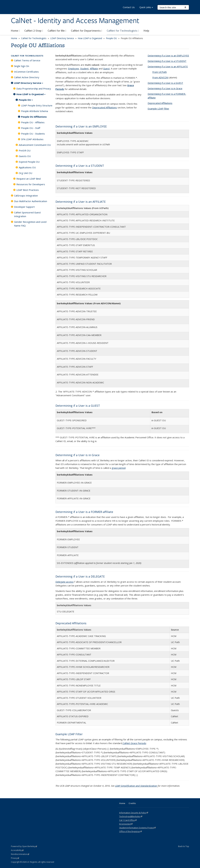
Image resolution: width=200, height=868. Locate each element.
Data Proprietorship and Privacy (34, 89)
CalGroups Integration (26, 196)
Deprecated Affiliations (105, 107)
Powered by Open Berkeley (24, 846)
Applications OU (27, 167)
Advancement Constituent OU (35, 145)
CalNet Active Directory (27, 77)
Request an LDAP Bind (29, 179)
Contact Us (129, 7)
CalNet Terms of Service (27, 60)
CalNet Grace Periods (134, 743)
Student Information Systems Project (137, 828)
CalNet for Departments (87, 31)
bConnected (126, 824)
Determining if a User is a (167, 61)
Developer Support (24, 207)
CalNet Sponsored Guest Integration (27, 214)
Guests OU (25, 156)
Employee (74, 69)
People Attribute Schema (35, 111)
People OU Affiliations (34, 117)
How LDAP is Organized (90, 38)
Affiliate (94, 69)
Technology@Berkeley (131, 816)
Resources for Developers (31, 184)
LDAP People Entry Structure (37, 105)
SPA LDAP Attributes (32, 139)
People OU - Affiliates (33, 122)
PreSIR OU (25, 150)
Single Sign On (22, 66)
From (160, 72)
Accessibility (17, 850)
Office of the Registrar (131, 831)
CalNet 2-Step (34, 31)
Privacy (15, 858)
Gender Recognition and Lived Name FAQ (30, 224)
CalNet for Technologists (123, 31)
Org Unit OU (25, 173)
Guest (106, 69)
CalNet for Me (57, 31)
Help (146, 31)
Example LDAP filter (158, 109)
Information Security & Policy (134, 813)
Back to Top (184, 846)
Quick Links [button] (146, 8)
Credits (132, 803)
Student (84, 69)
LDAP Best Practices (28, 190)
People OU (111, 38)
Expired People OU (29, 162)
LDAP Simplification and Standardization (136, 786)
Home (15, 31)
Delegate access (65, 582)
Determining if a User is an (168, 56)
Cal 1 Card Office (128, 820)
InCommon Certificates (26, 72)
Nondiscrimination (20, 854)
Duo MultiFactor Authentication (31, 201)
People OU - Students (33, 134)
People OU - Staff (31, 128)
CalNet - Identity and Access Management (75, 21)
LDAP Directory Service (62, 38)
